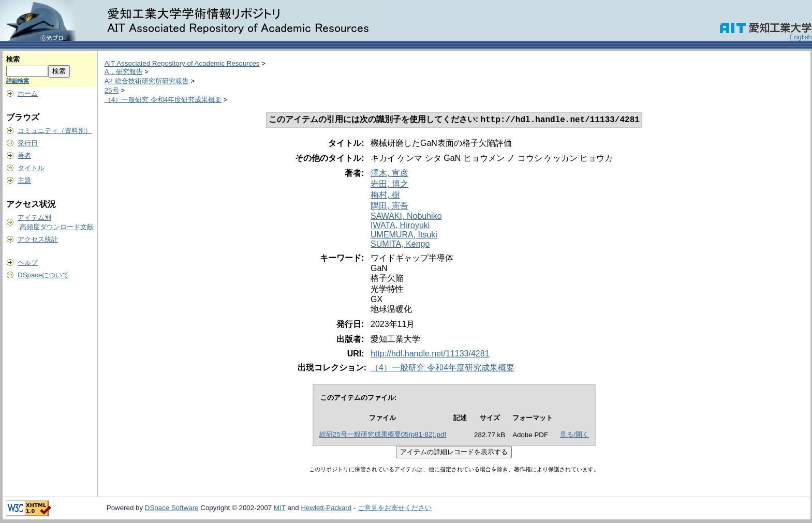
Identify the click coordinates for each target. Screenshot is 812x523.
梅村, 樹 (385, 196)
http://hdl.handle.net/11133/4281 (430, 355)
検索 (13, 59)
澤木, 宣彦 (389, 174)
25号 (112, 90)
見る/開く (574, 435)
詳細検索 (18, 81)
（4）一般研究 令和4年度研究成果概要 (163, 100)
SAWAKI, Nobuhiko (406, 217)
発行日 (28, 143)
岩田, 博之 (389, 185)
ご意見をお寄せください (395, 509)
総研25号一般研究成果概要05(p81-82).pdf (383, 435)
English (801, 37)
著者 (24, 155)
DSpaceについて (43, 275)
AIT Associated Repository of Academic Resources (182, 63)
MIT (280, 509)
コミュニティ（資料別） (55, 131)
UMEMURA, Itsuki (404, 236)
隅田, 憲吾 (389, 207)
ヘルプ (28, 263)
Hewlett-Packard (326, 509)
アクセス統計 (38, 239)
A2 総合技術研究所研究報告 (147, 81)
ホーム (28, 93)
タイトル (31, 168)
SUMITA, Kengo (400, 245)
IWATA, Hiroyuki (400, 226)
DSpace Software (172, 509)
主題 (24, 180)
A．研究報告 (124, 72)
